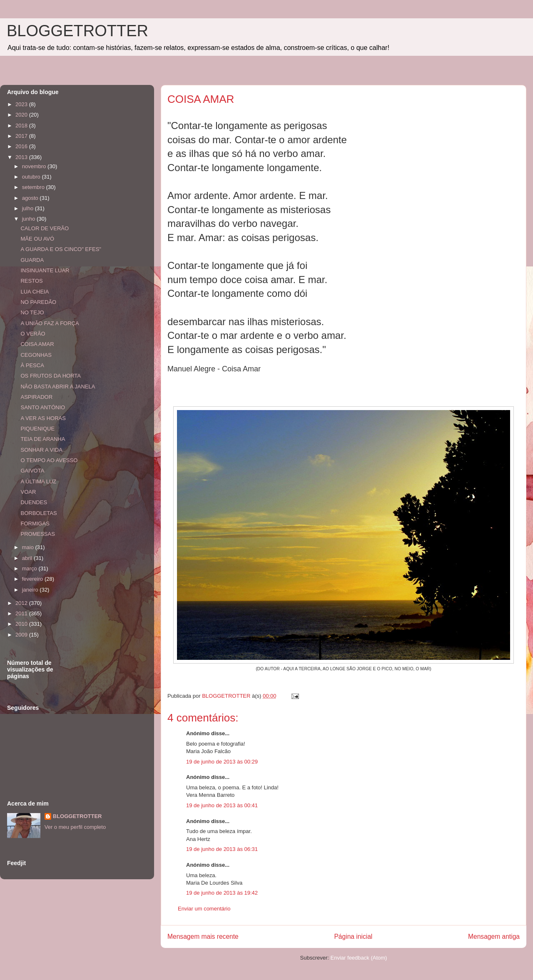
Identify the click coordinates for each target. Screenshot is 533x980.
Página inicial (353, 936)
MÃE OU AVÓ (37, 239)
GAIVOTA (32, 471)
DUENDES (34, 502)
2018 (22, 126)
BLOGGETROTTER (77, 31)
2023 (22, 104)
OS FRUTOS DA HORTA (50, 376)
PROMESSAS (37, 534)
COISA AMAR (37, 344)
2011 (22, 613)
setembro (34, 187)
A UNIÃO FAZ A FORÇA (50, 323)
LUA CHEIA (35, 292)
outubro (32, 177)
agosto (31, 198)
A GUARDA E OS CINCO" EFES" (61, 249)
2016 (22, 146)
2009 (22, 635)
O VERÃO (33, 334)
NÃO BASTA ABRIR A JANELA (58, 387)
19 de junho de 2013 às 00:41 (222, 805)
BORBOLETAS (39, 513)
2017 (22, 136)
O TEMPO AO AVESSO (49, 460)
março (30, 568)
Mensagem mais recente (203, 936)
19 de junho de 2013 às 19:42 (222, 893)
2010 (22, 624)
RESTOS (31, 281)
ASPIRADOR (36, 397)
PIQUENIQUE (37, 429)
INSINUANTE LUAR (45, 270)
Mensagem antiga (494, 936)
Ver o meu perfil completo (75, 827)
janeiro (31, 590)
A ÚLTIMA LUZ (38, 481)
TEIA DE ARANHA (43, 439)
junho (29, 219)
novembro (35, 166)
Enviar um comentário (204, 909)
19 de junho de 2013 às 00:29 (222, 762)
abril (28, 558)
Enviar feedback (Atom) (359, 958)
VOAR (28, 492)
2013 (22, 157)
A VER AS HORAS (43, 418)
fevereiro (33, 579)
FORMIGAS (35, 524)
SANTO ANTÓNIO (43, 407)
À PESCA (32, 365)
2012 (22, 603)
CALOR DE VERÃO (45, 228)
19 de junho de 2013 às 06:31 (222, 849)
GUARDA (32, 260)
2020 (22, 115)
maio (29, 547)
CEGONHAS (36, 355)
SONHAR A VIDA (41, 450)
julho (29, 208)
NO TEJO (32, 312)
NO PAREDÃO (38, 302)
